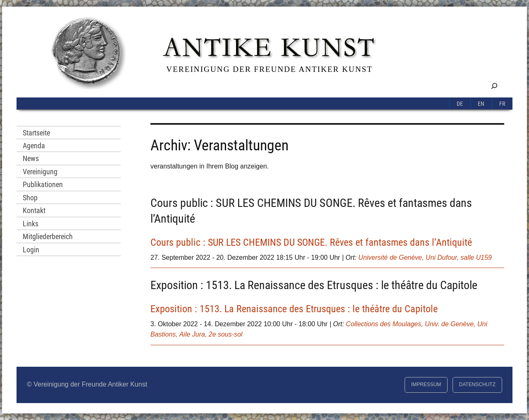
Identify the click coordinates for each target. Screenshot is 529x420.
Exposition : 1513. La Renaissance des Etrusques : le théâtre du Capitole (314, 285)
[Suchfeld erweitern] (494, 86)
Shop (30, 198)
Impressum (426, 384)
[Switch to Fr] (502, 103)
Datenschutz (477, 384)
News (31, 158)
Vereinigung (40, 172)
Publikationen (43, 184)
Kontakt (34, 210)
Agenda (34, 146)
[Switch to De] (460, 103)
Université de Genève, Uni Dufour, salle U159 (425, 257)
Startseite (36, 133)
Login (31, 250)
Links (31, 224)
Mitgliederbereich (48, 236)
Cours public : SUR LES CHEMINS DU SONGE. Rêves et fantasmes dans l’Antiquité (311, 242)
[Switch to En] (481, 103)
